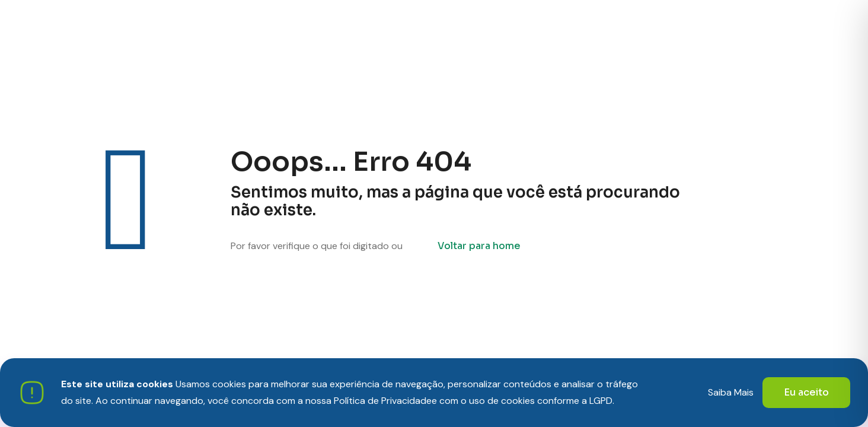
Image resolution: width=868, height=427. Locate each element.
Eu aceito (806, 392)
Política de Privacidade (383, 401)
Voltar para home (479, 246)
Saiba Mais (731, 392)
